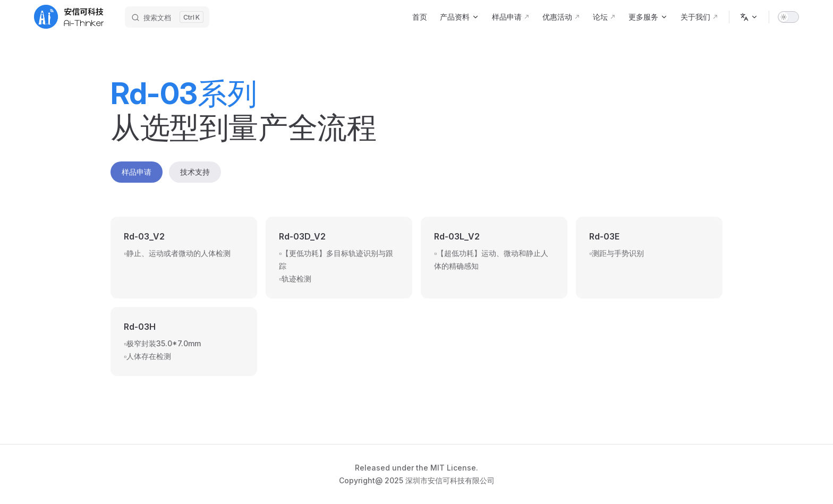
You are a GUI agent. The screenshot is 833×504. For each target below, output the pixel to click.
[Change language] (749, 17)
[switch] (788, 17)
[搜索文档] (167, 17)
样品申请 (137, 172)
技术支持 (195, 172)
